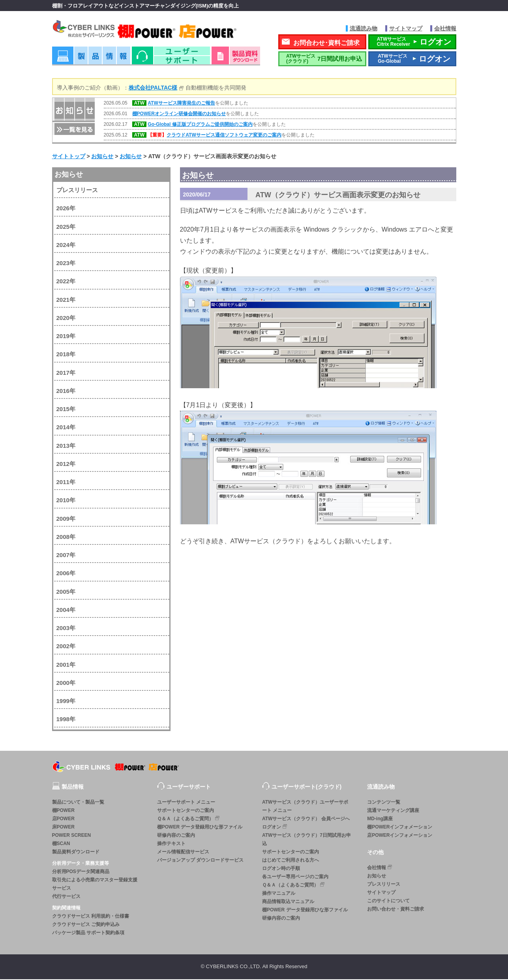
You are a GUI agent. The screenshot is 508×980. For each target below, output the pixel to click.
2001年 (66, 665)
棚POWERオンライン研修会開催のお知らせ (179, 115)
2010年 (66, 501)
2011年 (66, 483)
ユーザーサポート (171, 59)
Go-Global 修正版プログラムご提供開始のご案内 (200, 125)
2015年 (66, 410)
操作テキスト (171, 844)
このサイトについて (388, 902)
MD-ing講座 (380, 819)
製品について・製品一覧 (78, 803)
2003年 (66, 629)
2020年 (66, 319)
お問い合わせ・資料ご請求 (396, 910)
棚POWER (63, 811)
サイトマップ (406, 28)
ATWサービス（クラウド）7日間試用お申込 (306, 840)
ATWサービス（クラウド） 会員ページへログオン (306, 824)
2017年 (66, 373)
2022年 (66, 282)
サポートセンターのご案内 (186, 811)
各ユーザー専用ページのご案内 (295, 877)
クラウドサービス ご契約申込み (86, 925)
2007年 (66, 556)
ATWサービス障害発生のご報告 (181, 104)
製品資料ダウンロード (76, 853)
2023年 (66, 264)
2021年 (66, 300)
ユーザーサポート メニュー (186, 803)
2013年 (66, 446)
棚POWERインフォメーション (400, 828)
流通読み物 (364, 28)
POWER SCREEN (72, 836)
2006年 (66, 574)
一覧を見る (74, 130)
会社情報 (445, 28)
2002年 (66, 647)
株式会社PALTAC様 (153, 88)
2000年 (66, 684)
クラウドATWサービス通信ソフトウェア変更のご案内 (224, 136)
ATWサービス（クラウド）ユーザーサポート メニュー (305, 807)
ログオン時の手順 (281, 869)
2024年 (66, 246)
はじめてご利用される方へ (291, 861)
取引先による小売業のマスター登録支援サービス (95, 885)
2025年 (66, 227)
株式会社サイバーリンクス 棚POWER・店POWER (156, 31)
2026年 (66, 209)
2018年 (66, 355)
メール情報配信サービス (183, 853)
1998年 (66, 720)
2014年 (66, 428)
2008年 (66, 538)
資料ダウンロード (236, 59)
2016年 (66, 392)
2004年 (66, 611)
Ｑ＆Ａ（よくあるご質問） (189, 819)
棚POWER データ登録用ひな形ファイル (200, 828)
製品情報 (91, 59)
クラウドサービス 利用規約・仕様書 (91, 917)
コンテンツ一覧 (384, 803)
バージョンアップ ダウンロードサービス (200, 861)
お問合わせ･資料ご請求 (326, 44)
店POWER (63, 819)
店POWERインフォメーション (400, 836)
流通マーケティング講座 (393, 811)
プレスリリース (77, 191)
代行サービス (66, 897)
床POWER (63, 828)
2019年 (66, 337)
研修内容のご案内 (176, 836)
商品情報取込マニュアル (288, 902)
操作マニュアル (279, 894)
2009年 (66, 519)
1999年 (66, 702)
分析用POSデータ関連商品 (81, 872)
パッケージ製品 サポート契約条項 (88, 933)
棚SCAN (61, 844)
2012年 (66, 465)
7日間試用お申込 (322, 59)
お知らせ (69, 175)
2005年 (66, 592)
